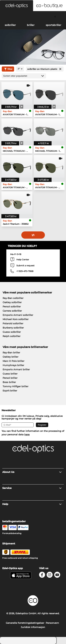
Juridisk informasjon (33, 627)
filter (8, 69)
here (27, 434)
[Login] (33, 16)
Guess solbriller (12, 332)
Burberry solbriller (13, 328)
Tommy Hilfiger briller (15, 386)
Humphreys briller (13, 365)
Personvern (52, 623)
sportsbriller (54, 25)
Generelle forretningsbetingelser (25, 623)
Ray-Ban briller (11, 352)
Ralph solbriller (12, 336)
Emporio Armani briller (16, 369)
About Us (32, 472)
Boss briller (9, 382)
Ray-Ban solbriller (13, 298)
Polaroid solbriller (13, 323)
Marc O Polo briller (13, 361)
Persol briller (10, 378)
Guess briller (10, 374)
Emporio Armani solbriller (18, 315)
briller (31, 25)
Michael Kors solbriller (16, 319)
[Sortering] (24, 76)
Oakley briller (10, 357)
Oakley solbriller (12, 302)
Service (32, 488)
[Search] (11, 16)
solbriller (10, 25)
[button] (17, 6)
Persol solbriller (12, 306)
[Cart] (55, 16)
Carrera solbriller (12, 311)
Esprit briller (10, 391)
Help (32, 504)
